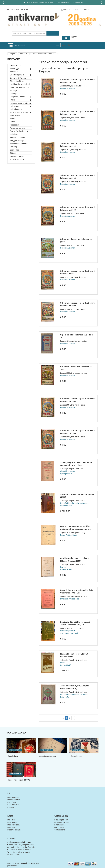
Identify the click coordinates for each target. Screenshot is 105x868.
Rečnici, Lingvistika (17, 137)
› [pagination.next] (73, 718)
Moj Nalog (11, 820)
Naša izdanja (15, 115)
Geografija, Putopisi (18, 97)
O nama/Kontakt (14, 800)
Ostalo (13, 122)
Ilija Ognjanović (66, 474)
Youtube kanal (60, 830)
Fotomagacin (59, 825)
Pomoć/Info (12, 802)
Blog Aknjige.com (61, 820)
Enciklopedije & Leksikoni (20, 84)
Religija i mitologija (17, 141)
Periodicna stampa (17, 128)
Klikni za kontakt (24, 850)
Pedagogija (14, 125)
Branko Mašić (66, 665)
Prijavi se (67, 10)
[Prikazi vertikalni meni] (11, 45)
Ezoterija (13, 90)
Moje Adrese (12, 822)
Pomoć (77, 10)
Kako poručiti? (13, 805)
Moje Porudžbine (14, 825)
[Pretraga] (53, 33)
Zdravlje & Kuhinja (17, 159)
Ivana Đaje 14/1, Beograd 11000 (22, 845)
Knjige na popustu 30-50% (19, 780)
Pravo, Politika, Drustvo (19, 131)
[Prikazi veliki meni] (58, 45)
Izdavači (23, 54)
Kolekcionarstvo (16, 109)
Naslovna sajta (13, 797)
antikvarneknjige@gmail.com (26, 847)
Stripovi (13, 153)
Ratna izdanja (76, 756)
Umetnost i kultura (17, 156)
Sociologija (14, 147)
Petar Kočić (65, 697)
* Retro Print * (15, 65)
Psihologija (14, 134)
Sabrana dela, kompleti (19, 144)
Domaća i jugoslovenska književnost (74, 503)
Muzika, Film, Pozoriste (19, 112)
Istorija (13, 100)
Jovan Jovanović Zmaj (69, 633)
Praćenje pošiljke (14, 830)
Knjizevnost (15, 106)
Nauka (13, 119)
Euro (86, 10)
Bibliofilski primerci (17, 75)
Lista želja (11, 827)
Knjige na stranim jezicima (20, 103)
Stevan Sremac (66, 506)
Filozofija (13, 94)
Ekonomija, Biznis (17, 81)
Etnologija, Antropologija (19, 87)
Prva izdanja (13, 756)
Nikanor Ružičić (66, 569)
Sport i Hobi (15, 150)
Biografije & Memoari (18, 78)
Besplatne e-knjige (62, 822)
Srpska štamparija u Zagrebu (43, 54)
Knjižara (11, 807)
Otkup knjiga (59, 827)
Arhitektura (14, 72)
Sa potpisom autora (48, 756)
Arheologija (14, 69)
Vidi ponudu (15, 750)
